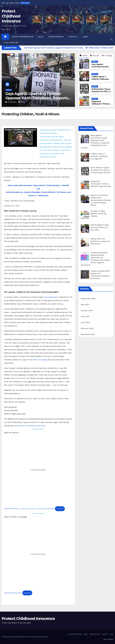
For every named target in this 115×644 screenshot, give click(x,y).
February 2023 (87, 328)
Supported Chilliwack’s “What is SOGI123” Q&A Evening (101, 105)
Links (85, 37)
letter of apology (40, 360)
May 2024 (85, 304)
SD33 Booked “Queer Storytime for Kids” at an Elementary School (101, 91)
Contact (73, 37)
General (9, 90)
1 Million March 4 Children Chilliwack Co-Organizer (100, 79)
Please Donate (56, 37)
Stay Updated (11, 43)
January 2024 (87, 310)
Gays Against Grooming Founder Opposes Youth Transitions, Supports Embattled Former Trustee (37, 98)
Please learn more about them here (30, 426)
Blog (41, 37)
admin (22, 102)
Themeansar (43, 637)
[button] (112, 40)
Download (60, 509)
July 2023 (85, 316)
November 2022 (88, 334)
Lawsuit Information (22, 37)
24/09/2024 (12, 102)
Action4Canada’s (51, 297)
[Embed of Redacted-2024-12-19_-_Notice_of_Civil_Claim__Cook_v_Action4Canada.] (38, 470)
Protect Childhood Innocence (11, 16)
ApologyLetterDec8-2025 (13, 593)
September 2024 (88, 299)
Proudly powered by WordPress (13, 637)
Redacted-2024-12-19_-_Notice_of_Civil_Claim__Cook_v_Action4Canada (29, 509)
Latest (83, 55)
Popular (95, 56)
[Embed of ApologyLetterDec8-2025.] (38, 554)
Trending (107, 56)
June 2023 (85, 322)
